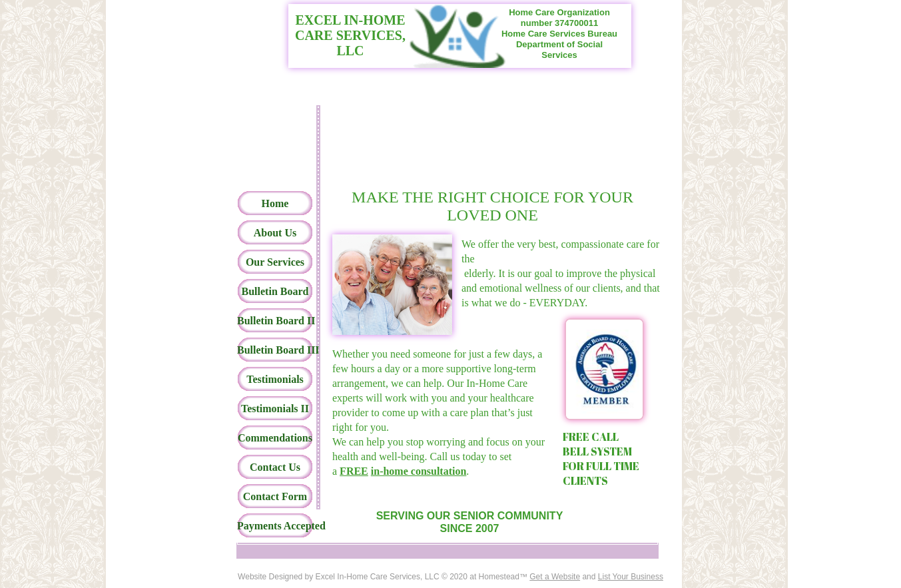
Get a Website (555, 577)
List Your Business (631, 577)
